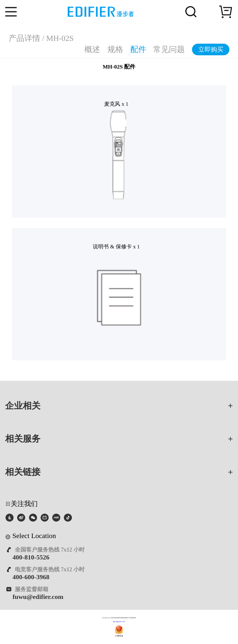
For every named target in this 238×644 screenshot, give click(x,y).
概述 (92, 49)
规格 (115, 49)
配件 (138, 49)
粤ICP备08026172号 (119, 622)
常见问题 (169, 49)
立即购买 (211, 49)
